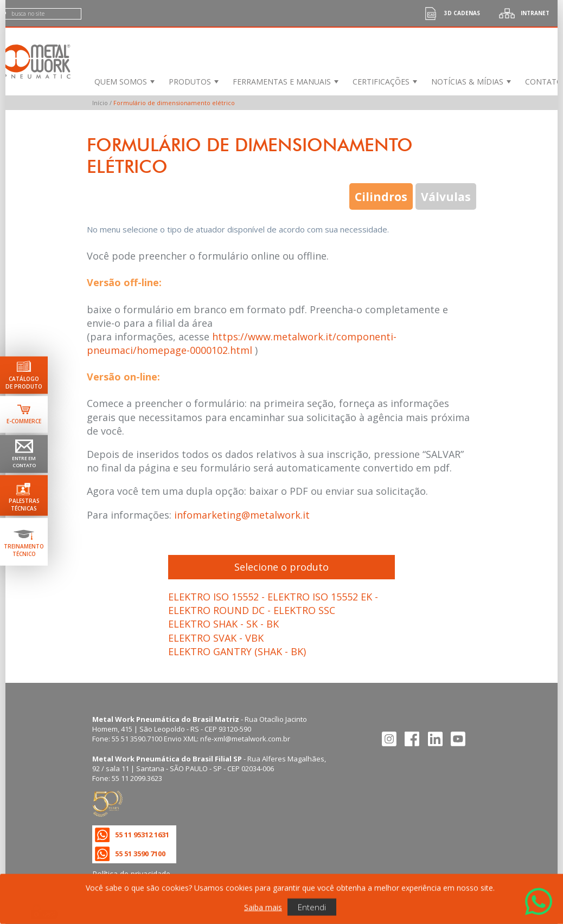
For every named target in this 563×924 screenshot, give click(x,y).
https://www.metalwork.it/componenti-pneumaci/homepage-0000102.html (242, 343)
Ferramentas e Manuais (282, 82)
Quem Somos (121, 82)
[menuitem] (123, 82)
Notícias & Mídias (467, 82)
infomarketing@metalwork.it (242, 515)
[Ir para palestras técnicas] (24, 496)
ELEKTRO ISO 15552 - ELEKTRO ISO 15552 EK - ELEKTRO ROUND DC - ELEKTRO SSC (273, 603)
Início (100, 103)
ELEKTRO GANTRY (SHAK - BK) (237, 651)
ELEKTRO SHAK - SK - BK (223, 624)
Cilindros (381, 196)
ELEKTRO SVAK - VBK (216, 638)
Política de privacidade (131, 874)
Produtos (190, 82)
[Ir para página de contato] (24, 454)
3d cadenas (449, 13)
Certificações (381, 82)
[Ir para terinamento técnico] (24, 542)
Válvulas (446, 196)
